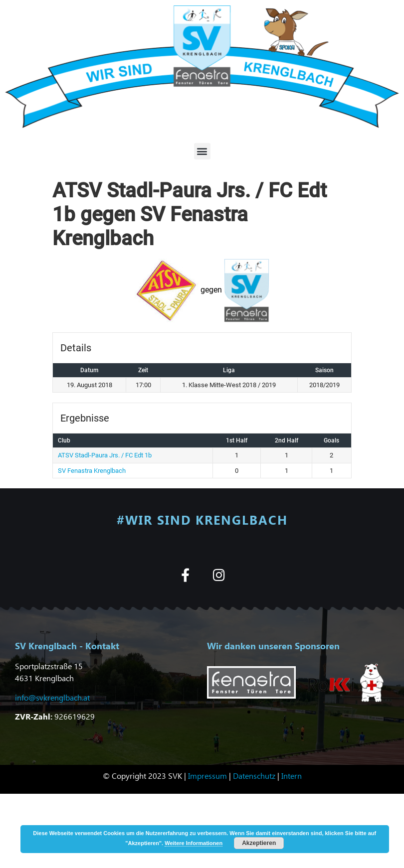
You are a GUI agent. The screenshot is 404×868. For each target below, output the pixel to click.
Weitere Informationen (194, 843)
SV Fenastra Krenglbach (92, 471)
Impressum (207, 776)
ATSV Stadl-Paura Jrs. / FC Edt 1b (105, 455)
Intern (292, 776)
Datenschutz (254, 776)
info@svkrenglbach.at (52, 697)
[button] (202, 151)
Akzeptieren (259, 843)
